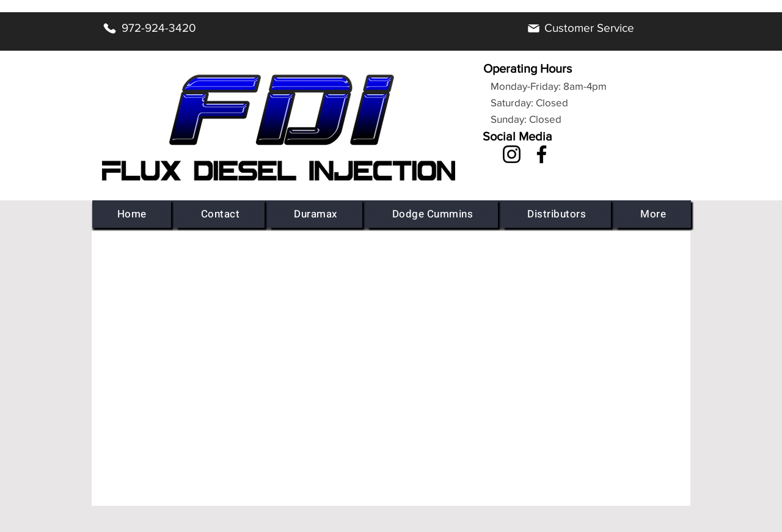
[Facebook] (542, 154)
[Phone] (109, 28)
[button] (316, 214)
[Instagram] (512, 154)
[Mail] (533, 28)
